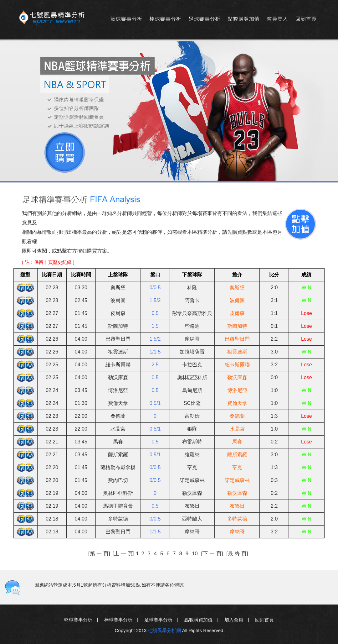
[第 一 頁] (99, 554)
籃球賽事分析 (126, 19)
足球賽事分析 (204, 19)
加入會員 (234, 620)
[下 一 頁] (213, 554)
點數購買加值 (243, 19)
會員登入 (277, 19)
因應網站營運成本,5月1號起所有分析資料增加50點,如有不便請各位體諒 (109, 585)
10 (196, 554)
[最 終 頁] (237, 554)
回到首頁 (306, 19)
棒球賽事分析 (165, 19)
